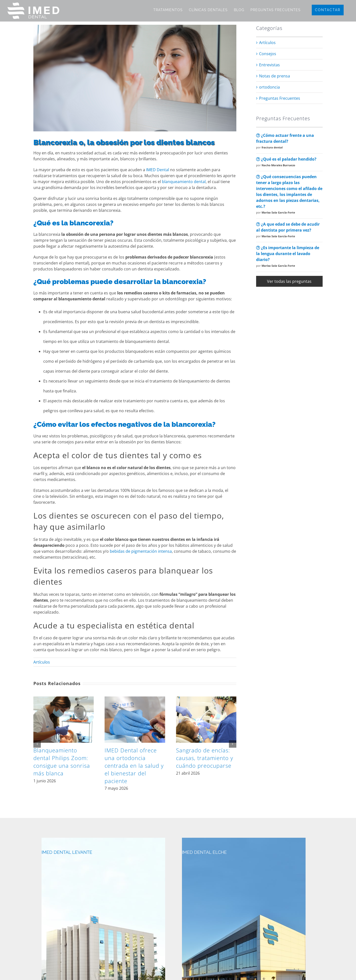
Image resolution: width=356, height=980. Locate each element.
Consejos (268, 54)
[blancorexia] (135, 78)
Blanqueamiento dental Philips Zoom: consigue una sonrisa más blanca (62, 762)
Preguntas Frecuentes (280, 98)
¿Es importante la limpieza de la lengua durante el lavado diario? (288, 254)
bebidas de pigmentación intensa (141, 551)
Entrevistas (269, 65)
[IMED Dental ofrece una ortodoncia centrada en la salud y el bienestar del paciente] (135, 699)
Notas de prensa (275, 76)
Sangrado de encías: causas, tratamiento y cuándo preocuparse (205, 758)
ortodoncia (269, 87)
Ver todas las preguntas (289, 281)
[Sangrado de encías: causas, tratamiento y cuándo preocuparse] (206, 699)
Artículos (42, 662)
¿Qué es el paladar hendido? (286, 159)
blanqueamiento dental (184, 182)
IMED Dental (158, 170)
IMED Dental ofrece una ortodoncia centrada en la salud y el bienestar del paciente (134, 765)
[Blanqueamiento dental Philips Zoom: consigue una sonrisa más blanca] (64, 699)
